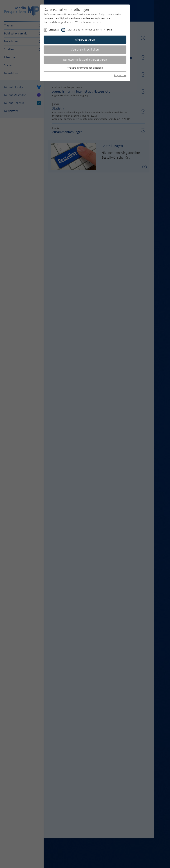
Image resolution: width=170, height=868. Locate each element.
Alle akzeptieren (85, 40)
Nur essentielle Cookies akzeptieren (85, 60)
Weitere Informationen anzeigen (85, 68)
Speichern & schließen (85, 50)
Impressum (120, 75)
